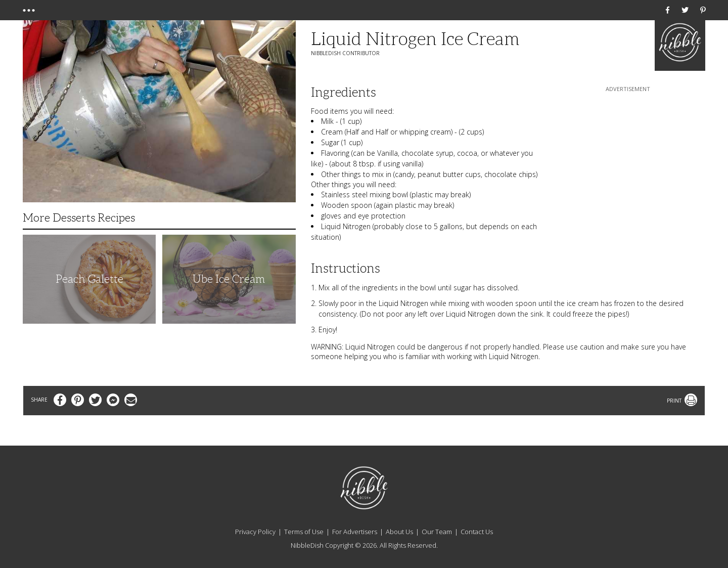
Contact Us (477, 532)
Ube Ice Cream (229, 279)
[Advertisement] (628, 157)
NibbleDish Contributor (345, 53)
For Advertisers (355, 532)
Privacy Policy (255, 532)
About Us (399, 532)
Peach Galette (89, 279)
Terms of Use (304, 532)
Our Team (437, 532)
